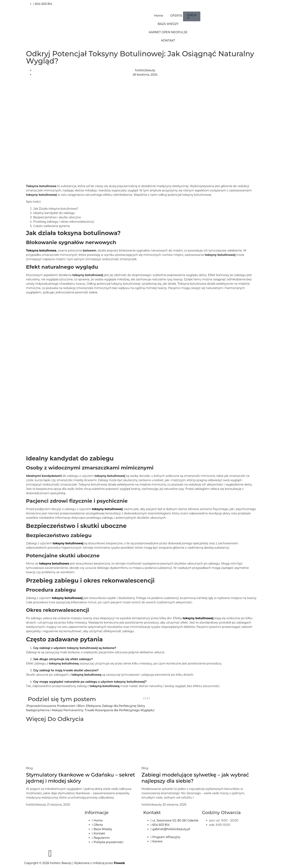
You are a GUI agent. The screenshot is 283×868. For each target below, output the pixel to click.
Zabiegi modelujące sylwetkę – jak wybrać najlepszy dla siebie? (195, 778)
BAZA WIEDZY (168, 24)
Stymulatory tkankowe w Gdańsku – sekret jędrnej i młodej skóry (80, 778)
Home (159, 16)
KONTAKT (168, 41)
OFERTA (176, 16)
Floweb (119, 863)
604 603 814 (43, 4)
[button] (144, 698)
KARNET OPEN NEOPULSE (168, 32)
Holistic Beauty (61, 863)
